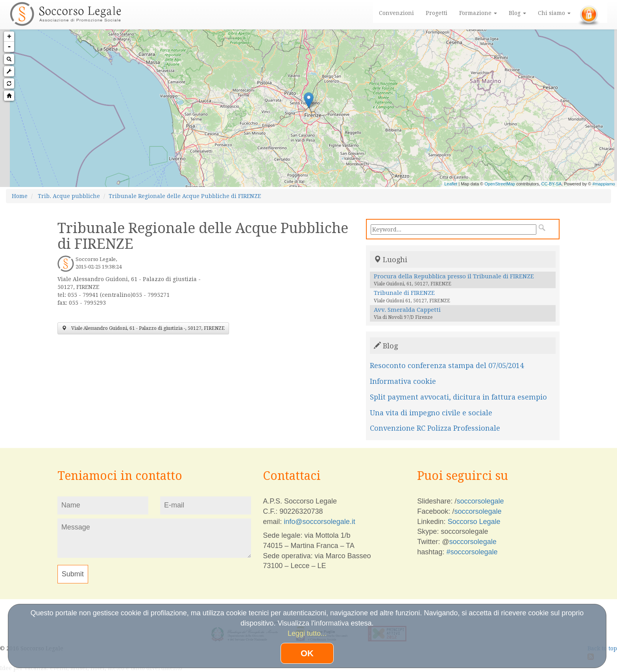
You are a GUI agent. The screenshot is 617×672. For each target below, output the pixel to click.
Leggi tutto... (307, 633)
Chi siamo (554, 13)
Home (20, 196)
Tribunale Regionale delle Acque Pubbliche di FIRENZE (185, 196)
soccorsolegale (480, 501)
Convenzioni (396, 13)
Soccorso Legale (474, 522)
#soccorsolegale (472, 552)
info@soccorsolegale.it (319, 522)
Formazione (478, 13)
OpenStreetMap (500, 184)
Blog (517, 13)
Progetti (437, 13)
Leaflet (451, 184)
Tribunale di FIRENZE (404, 293)
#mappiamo (604, 184)
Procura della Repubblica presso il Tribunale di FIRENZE (454, 276)
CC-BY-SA (552, 184)
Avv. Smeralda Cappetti (407, 310)
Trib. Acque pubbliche (69, 196)
